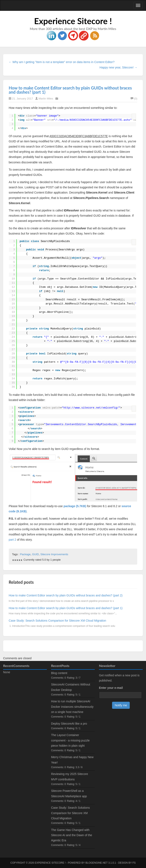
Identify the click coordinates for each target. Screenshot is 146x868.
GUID (36, 554)
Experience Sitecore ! (73, 21)
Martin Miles (46, 99)
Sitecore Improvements (54, 554)
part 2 (12, 540)
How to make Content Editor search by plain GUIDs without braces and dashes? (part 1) (70, 90)
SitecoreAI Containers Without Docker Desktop (71, 687)
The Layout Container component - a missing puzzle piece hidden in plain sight (70, 740)
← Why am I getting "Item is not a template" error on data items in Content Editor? (62, 62)
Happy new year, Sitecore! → (118, 67)
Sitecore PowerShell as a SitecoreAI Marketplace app (69, 793)
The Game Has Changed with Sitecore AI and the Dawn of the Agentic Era (72, 835)
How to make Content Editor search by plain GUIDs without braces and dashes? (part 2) (66, 595)
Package (25, 554)
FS (134, 863)
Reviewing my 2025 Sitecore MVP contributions (69, 777)
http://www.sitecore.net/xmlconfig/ (91, 408)
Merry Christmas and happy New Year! (72, 760)
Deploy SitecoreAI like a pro (69, 724)
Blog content (59, 673)
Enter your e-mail (111, 688)
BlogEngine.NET (96, 863)
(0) (134, 99)
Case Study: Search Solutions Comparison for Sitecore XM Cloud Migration (57, 621)
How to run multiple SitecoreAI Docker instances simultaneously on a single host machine (72, 707)
